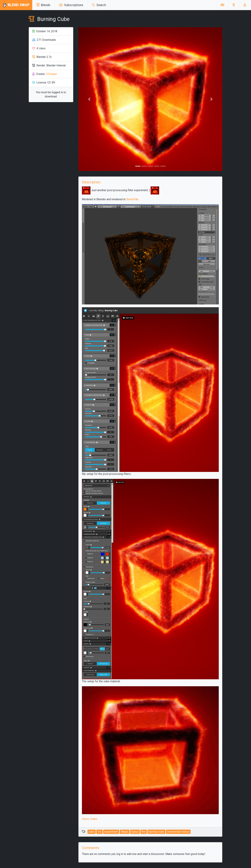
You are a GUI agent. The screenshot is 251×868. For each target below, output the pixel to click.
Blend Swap (16, 5)
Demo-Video (90, 819)
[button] (234, 5)
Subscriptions (71, 5)
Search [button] (99, 5)
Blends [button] (43, 5)
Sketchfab (132, 199)
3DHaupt (52, 74)
